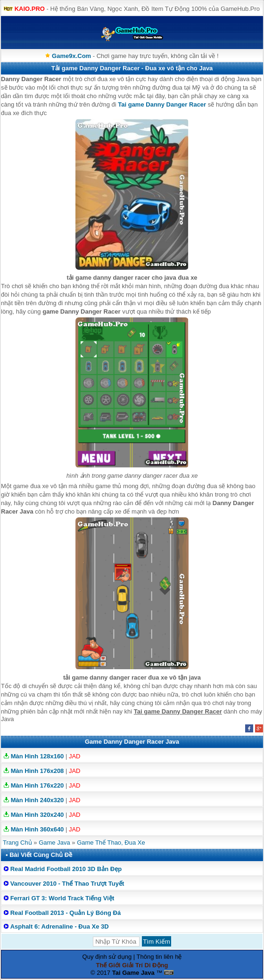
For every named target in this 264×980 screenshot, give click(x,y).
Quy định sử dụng (107, 957)
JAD (75, 756)
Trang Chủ (17, 843)
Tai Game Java (133, 973)
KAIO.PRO (30, 9)
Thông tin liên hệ (159, 957)
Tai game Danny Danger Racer (162, 104)
